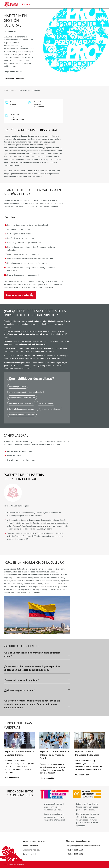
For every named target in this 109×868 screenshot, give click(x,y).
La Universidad (29, 854)
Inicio (6, 90)
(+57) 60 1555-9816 (75, 850)
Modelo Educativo (31, 846)
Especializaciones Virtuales (34, 841)
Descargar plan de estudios (17, 295)
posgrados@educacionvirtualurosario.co (83, 846)
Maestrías (14, 90)
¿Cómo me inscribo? (32, 850)
